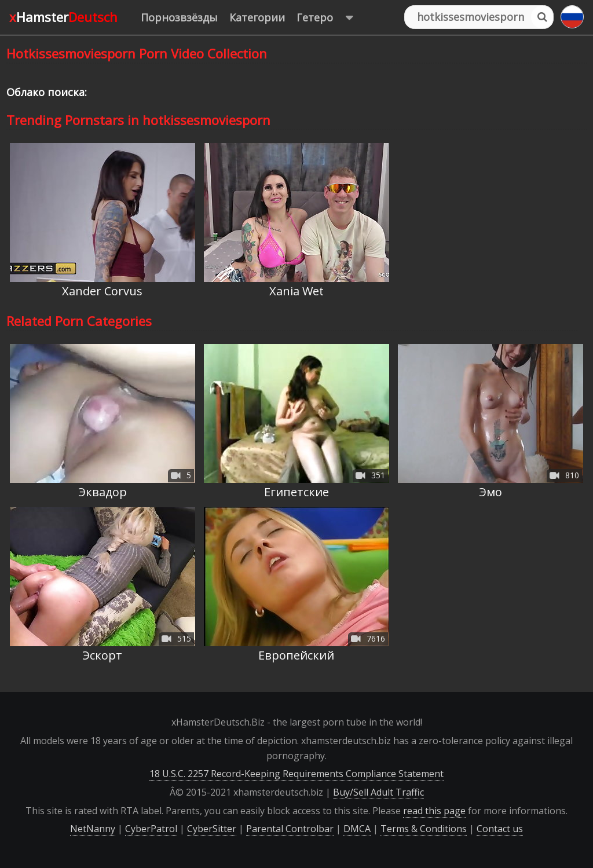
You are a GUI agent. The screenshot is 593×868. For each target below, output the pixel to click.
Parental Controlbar (290, 829)
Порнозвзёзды (179, 17)
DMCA (357, 829)
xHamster (63, 17)
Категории (257, 17)
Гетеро (330, 18)
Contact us (500, 829)
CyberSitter (212, 829)
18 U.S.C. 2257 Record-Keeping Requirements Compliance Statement (296, 774)
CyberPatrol (151, 829)
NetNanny (93, 829)
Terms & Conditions (424, 829)
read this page (434, 811)
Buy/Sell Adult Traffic (378, 792)
